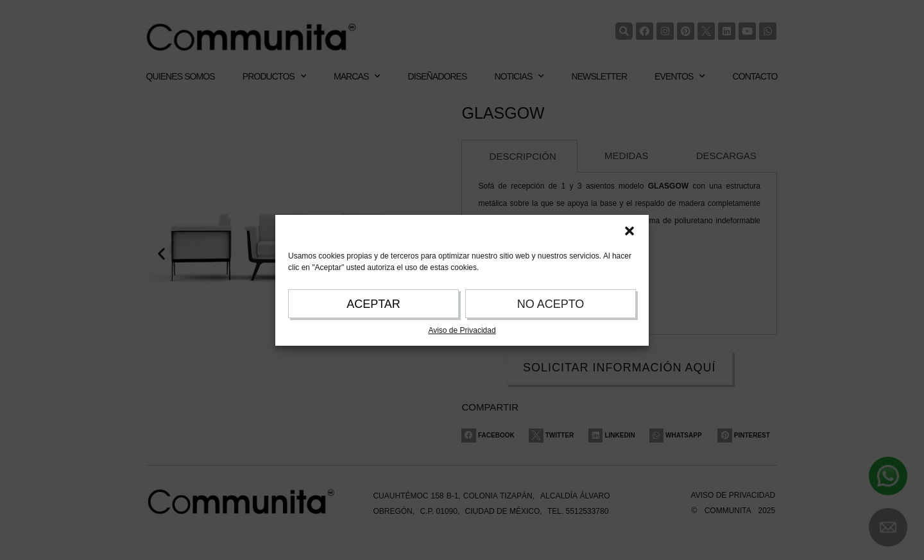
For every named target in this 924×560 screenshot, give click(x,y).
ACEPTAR (373, 304)
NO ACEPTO (551, 304)
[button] (629, 231)
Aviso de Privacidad (462, 330)
